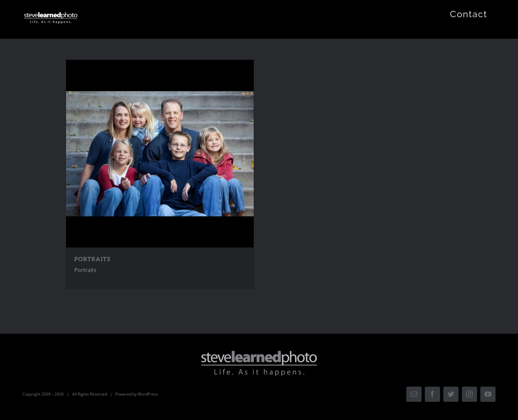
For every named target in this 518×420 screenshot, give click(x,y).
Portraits (85, 270)
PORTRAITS (92, 259)
